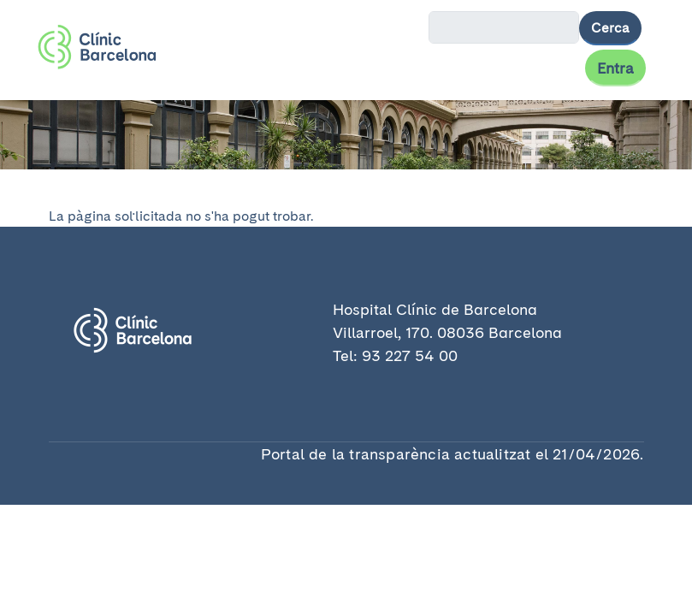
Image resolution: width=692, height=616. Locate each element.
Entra (615, 68)
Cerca (610, 28)
